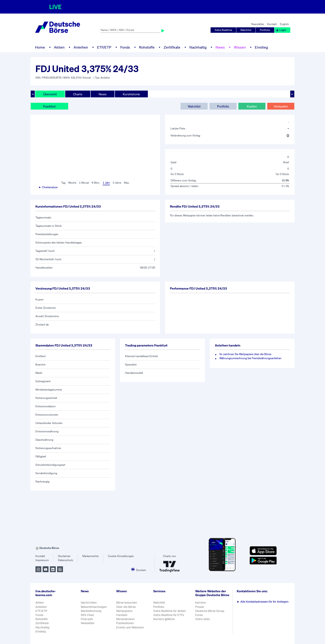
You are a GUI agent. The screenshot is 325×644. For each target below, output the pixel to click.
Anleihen (81, 47)
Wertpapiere (124, 611)
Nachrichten (89, 603)
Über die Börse (126, 607)
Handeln (122, 615)
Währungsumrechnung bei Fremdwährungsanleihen (250, 358)
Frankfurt (49, 106)
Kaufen (252, 106)
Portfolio (265, 30)
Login (281, 30)
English (284, 24)
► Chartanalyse (48, 187)
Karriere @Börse (164, 619)
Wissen (240, 47)
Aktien (59, 47)
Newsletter (258, 24)
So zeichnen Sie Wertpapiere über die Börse (245, 354)
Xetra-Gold (202, 619)
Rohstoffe (147, 47)
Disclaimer (64, 556)
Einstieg (261, 47)
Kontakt (272, 24)
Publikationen (125, 623)
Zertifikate (172, 47)
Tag (63, 183)
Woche (72, 183)
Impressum (42, 560)
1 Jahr (106, 183)
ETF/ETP (104, 47)
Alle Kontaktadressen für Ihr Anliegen (263, 602)
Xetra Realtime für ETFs (169, 615)
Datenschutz (66, 560)
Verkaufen (281, 106)
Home (40, 47)
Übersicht (50, 94)
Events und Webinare (130, 627)
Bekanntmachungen (94, 607)
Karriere (201, 603)
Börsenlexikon (125, 619)
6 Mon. (96, 183)
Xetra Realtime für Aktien (169, 611)
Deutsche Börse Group (210, 611)
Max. (127, 183)
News (220, 47)
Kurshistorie (131, 94)
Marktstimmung (91, 611)
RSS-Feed (87, 615)
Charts (78, 94)
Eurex (199, 615)
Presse (200, 607)
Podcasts (87, 619)
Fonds (125, 47)
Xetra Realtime (223, 30)
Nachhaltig (198, 47)
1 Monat (84, 183)
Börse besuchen (127, 603)
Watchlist (246, 30)
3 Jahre (117, 183)
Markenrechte (91, 556)
